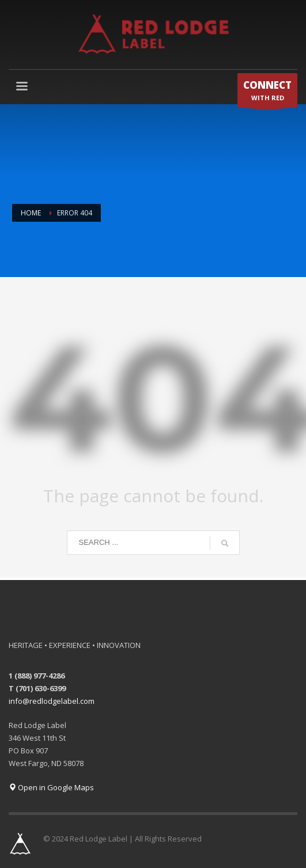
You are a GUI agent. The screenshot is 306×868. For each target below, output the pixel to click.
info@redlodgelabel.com (52, 701)
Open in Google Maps (51, 787)
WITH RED (267, 93)
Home (31, 213)
